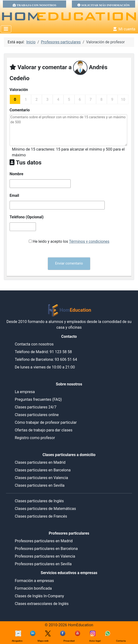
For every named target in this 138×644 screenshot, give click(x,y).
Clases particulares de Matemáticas (45, 509)
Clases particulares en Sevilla (40, 485)
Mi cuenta (123, 29)
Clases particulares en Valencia (41, 478)
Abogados (17, 641)
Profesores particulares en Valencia (45, 556)
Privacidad (69, 641)
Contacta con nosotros (34, 344)
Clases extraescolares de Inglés (42, 604)
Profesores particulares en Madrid (44, 541)
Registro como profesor (35, 438)
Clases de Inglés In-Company (40, 596)
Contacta (121, 641)
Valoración (19, 90)
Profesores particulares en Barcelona (46, 549)
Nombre (17, 174)
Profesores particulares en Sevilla (43, 564)
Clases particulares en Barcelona (43, 470)
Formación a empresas (34, 581)
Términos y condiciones (89, 241)
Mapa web (43, 641)
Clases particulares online (37, 415)
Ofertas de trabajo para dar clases (44, 430)
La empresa (25, 392)
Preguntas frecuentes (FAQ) (38, 399)
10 (123, 99)
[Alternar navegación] (6, 29)
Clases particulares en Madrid (40, 462)
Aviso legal (95, 641)
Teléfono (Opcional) (27, 217)
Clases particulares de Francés (41, 516)
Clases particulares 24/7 (36, 407)
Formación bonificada (33, 588)
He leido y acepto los (71, 241)
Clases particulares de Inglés (39, 501)
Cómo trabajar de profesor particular (46, 422)
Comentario (20, 110)
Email (14, 195)
